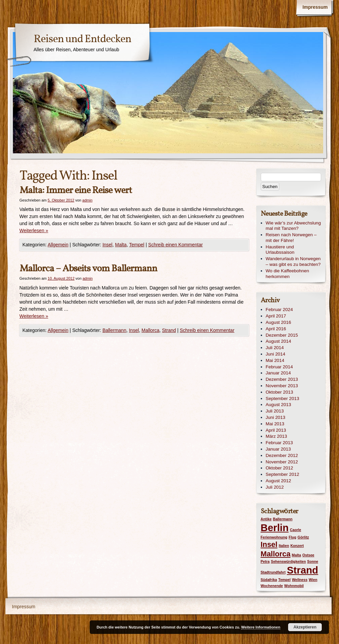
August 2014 (278, 341)
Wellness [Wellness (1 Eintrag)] (300, 580)
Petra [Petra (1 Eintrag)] (265, 561)
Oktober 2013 (279, 392)
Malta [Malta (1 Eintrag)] (296, 555)
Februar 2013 (279, 443)
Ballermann (115, 330)
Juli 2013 (275, 411)
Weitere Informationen (261, 627)
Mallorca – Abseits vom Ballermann (88, 269)
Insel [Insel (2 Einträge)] (269, 544)
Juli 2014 (275, 348)
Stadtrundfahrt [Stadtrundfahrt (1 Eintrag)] (273, 572)
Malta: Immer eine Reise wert (76, 191)
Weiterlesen (34, 231)
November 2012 (282, 462)
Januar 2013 (278, 449)
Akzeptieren (305, 627)
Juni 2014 (276, 354)
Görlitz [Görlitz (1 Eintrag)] (303, 537)
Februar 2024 (279, 310)
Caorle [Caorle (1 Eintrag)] (296, 530)
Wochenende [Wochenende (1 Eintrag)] (272, 586)
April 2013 (276, 430)
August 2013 (278, 405)
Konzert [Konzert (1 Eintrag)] (297, 546)
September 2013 (282, 398)
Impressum (315, 7)
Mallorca (151, 330)
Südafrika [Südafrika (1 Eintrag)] (269, 580)
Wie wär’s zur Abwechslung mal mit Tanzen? (293, 226)
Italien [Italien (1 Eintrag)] (284, 546)
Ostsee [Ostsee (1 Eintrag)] (308, 555)
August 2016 (278, 322)
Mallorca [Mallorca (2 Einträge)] (276, 554)
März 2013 (277, 436)
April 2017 (276, 316)
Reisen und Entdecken (82, 39)
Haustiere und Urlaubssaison (280, 250)
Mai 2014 (275, 360)
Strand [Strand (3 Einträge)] (302, 570)
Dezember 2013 (282, 379)
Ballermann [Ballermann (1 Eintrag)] (283, 519)
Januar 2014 (278, 373)
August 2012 (278, 481)
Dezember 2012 (282, 455)
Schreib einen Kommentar (175, 245)
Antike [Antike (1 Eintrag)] (266, 519)
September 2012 (282, 474)
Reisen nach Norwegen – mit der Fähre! (291, 238)
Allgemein (58, 245)
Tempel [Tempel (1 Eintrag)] (285, 580)
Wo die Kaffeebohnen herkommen (288, 274)
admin (87, 200)
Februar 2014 (279, 367)
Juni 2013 (276, 417)
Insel (108, 245)
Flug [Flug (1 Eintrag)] (293, 537)
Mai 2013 (275, 424)
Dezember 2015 (282, 335)
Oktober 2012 (279, 468)
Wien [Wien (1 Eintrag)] (313, 580)
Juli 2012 (275, 487)
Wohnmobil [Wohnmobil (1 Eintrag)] (294, 586)
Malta (121, 245)
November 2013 (282, 386)
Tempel (137, 245)
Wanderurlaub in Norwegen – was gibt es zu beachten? (293, 262)
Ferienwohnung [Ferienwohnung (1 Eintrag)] (274, 537)
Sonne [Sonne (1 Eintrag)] (313, 561)
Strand (169, 330)
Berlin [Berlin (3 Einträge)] (275, 528)
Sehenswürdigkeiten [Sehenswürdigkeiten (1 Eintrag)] (288, 561)
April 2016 (276, 329)
